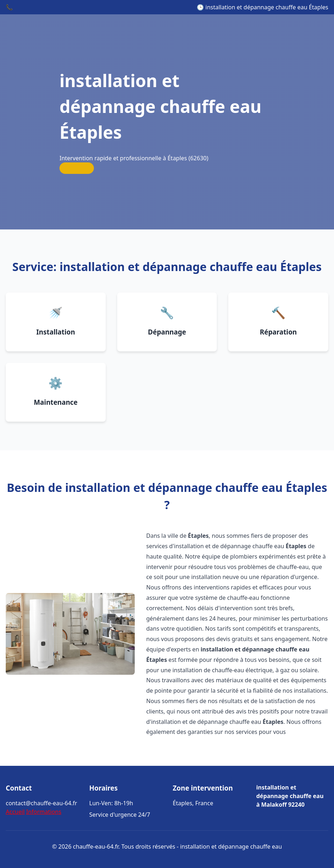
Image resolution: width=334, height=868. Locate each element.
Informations (44, 812)
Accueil (15, 812)
